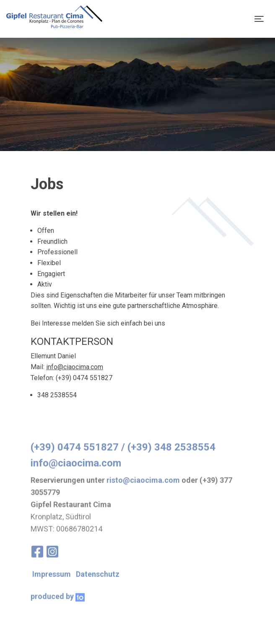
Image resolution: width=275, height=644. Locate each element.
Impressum (52, 583)
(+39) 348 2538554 (171, 456)
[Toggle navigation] (259, 19)
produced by (58, 605)
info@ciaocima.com (75, 367)
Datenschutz (98, 583)
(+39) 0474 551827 (75, 456)
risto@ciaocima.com (143, 489)
